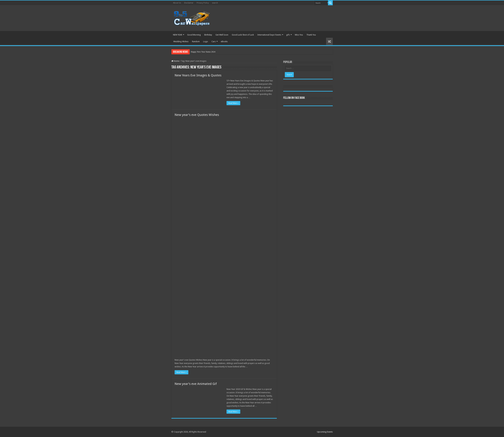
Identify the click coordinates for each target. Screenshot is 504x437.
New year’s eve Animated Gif (196, 384)
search (215, 3)
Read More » (233, 103)
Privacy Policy (203, 3)
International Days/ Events (269, 35)
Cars (214, 41)
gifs (288, 35)
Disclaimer (189, 3)
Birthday (208, 35)
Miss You (299, 35)
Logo (206, 41)
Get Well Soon (222, 35)
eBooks (224, 41)
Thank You (311, 35)
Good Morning (194, 35)
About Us (177, 3)
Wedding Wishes (181, 41)
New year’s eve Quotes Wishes (197, 115)
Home (175, 61)
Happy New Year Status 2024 (203, 52)
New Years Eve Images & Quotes (198, 75)
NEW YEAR (178, 35)
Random (196, 41)
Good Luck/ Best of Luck (243, 35)
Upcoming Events (325, 432)
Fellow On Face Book (294, 98)
